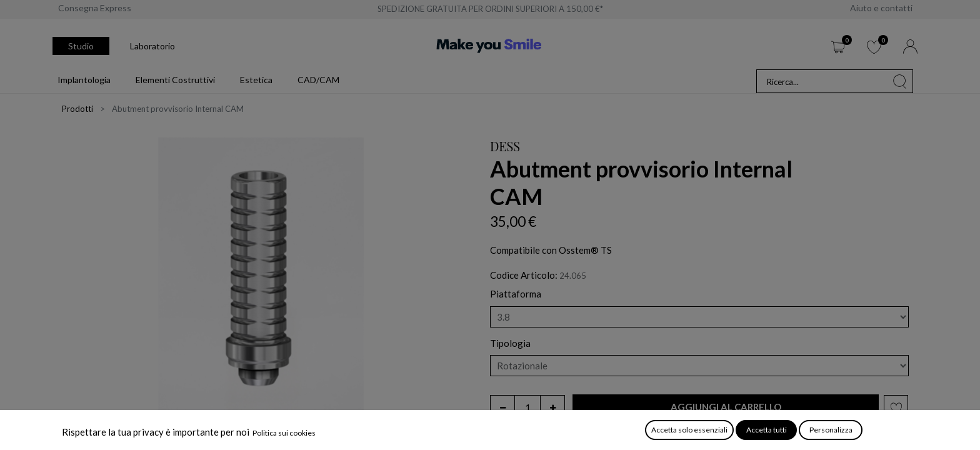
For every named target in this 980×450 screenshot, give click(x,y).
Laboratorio (152, 46)
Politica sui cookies (284, 433)
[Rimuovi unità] (502, 407)
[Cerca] (900, 81)
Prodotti (77, 109)
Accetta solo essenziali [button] (689, 430)
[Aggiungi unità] (552, 407)
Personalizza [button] (831, 430)
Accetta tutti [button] (767, 430)
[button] (726, 407)
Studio (81, 46)
